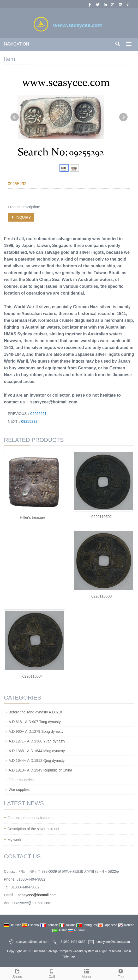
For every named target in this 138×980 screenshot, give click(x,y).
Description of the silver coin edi (33, 829)
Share (17, 973)
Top (121, 973)
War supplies (19, 790)
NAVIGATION (16, 44)
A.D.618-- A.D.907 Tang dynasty (35, 722)
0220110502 (101, 517)
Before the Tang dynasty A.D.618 (35, 712)
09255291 (38, 414)
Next (123, 117)
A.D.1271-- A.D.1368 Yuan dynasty (37, 741)
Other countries (21, 780)
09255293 (29, 421)
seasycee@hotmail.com (37, 895)
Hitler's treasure (33, 517)
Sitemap (69, 956)
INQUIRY (21, 217)
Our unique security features (31, 818)
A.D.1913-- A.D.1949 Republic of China (40, 770)
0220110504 (33, 676)
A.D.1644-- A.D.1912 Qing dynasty (37, 761)
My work (14, 840)
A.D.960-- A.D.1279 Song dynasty (36, 731)
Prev (15, 117)
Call (52, 973)
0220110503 (101, 596)
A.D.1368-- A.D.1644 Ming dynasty (37, 751)
